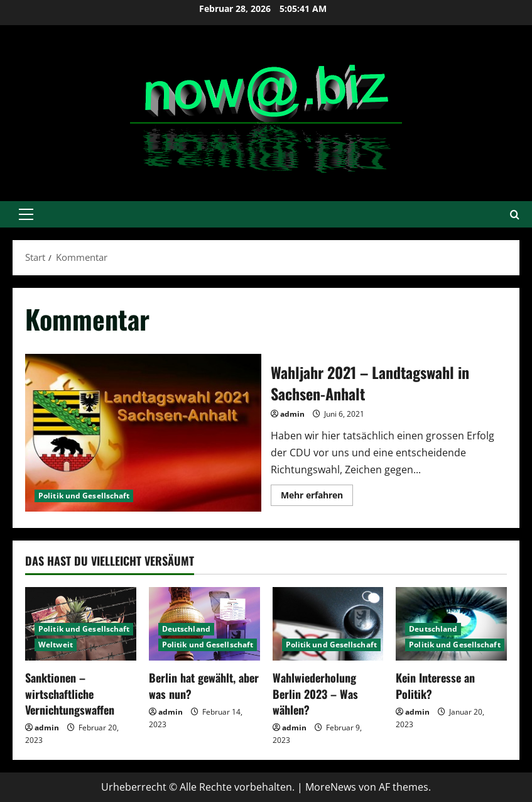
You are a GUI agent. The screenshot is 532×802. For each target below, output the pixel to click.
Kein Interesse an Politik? (435, 685)
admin (292, 414)
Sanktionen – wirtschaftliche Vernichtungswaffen (70, 693)
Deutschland (186, 629)
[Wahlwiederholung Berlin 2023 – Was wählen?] (328, 624)
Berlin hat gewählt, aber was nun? (204, 685)
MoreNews (331, 787)
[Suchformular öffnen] (515, 215)
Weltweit (56, 645)
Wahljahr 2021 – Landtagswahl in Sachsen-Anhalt (143, 433)
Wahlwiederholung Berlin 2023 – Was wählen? (315, 693)
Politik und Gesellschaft (84, 496)
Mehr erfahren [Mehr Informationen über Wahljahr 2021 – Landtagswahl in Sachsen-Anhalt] (317, 497)
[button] (26, 214)
